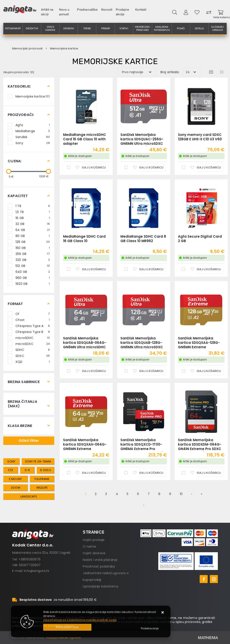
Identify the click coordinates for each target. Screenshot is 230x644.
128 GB (33, 242)
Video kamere (50, 28)
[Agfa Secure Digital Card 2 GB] (204, 269)
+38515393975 (30, 559)
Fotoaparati (13, 28)
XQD (33, 362)
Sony (33, 143)
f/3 (11, 470)
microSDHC (33, 338)
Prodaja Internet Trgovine (63, 637)
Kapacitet (18, 196)
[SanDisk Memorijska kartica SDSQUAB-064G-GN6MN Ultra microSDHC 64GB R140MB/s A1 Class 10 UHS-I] (89, 371)
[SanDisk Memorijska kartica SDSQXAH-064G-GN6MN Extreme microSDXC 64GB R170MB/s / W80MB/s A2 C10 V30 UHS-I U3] (89, 473)
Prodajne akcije (122, 12)
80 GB (33, 236)
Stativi (124, 28)
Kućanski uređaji (218, 28)
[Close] (67, 627)
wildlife (42, 488)
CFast (33, 320)
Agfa (33, 125)
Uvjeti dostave (94, 553)
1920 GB (33, 284)
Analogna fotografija (162, 28)
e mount (15, 479)
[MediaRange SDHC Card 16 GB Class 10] (89, 269)
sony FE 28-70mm (38, 461)
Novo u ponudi (64, 12)
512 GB (33, 266)
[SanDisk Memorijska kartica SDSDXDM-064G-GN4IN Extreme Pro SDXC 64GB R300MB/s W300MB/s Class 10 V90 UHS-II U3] (204, 473)
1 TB (33, 206)
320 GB (33, 260)
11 (144, 505)
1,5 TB (33, 212)
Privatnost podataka (99, 566)
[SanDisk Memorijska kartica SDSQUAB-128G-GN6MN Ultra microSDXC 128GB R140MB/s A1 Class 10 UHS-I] (146, 371)
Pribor (105, 28)
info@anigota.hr (37, 571)
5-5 (27, 470)
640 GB (33, 272)
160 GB (33, 248)
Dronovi (69, 28)
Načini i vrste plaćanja (100, 560)
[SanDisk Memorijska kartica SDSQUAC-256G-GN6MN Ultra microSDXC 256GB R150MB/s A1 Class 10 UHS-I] (146, 167)
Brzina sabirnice (24, 382)
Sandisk (33, 137)
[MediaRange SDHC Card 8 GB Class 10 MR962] (146, 269)
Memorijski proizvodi (143, 28)
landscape (29, 496)
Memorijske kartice (33, 96)
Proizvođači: (21, 115)
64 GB (33, 230)
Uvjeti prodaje (94, 540)
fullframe (42, 479)
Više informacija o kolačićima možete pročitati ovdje (80, 620)
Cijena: (15, 161)
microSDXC (33, 344)
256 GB (33, 254)
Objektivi (32, 28)
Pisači (181, 28)
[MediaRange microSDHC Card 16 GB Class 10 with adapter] (89, 167)
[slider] (9, 171)
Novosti (107, 10)
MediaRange (33, 131)
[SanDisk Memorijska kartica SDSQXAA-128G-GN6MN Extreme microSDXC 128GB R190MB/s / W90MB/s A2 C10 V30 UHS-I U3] (204, 371)
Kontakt (141, 10)
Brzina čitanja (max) (22, 404)
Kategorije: (19, 86)
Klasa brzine (20, 426)
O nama (89, 546)
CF (33, 314)
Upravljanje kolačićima (100, 586)
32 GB (33, 224)
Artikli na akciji (47, 12)
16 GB (33, 218)
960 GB (33, 278)
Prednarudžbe (87, 10)
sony (11, 461)
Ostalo (199, 28)
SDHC (33, 350)
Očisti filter (29, 441)
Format (15, 304)
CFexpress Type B (33, 332)
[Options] (150, 628)
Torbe (87, 28)
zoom (15, 488)
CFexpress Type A (33, 326)
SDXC (33, 356)
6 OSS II (45, 470)
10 (181, 494)
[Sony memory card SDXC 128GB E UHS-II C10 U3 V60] (204, 167)
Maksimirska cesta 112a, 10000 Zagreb (41, 553)
